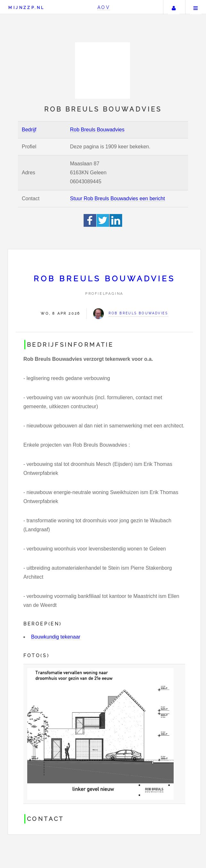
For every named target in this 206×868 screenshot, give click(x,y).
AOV (104, 7)
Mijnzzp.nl (26, 8)
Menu (196, 7)
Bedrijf (29, 130)
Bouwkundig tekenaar (56, 637)
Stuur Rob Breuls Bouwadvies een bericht (118, 198)
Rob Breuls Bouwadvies (97, 130)
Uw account (174, 7)
